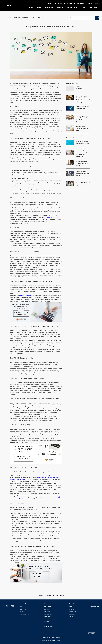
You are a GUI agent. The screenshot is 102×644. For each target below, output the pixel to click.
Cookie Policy (23, 612)
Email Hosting (49, 7)
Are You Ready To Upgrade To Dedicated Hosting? (82, 174)
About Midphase (25, 604)
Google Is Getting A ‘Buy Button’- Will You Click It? (82, 128)
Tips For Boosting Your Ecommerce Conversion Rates (83, 184)
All (4, 18)
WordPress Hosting (71, 7)
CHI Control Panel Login (94, 607)
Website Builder (94, 7)
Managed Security (48, 627)
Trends (41, 18)
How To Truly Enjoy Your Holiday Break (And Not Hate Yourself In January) (83, 98)
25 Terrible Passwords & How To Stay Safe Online (82, 163)
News (10, 18)
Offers (31, 7)
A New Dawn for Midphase (81, 87)
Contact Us (71, 609)
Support (72, 604)
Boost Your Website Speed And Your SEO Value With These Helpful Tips (82, 153)
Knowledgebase (72, 614)
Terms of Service (23, 609)
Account (92, 604)
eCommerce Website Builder (50, 619)
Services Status (72, 612)
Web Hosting (59, 7)
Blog (21, 607)
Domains (39, 7)
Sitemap (71, 617)
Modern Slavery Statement (26, 614)
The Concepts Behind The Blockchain (82, 107)
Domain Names (47, 607)
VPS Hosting (47, 622)
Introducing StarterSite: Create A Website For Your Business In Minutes (83, 118)
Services (47, 604)
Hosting (25, 18)
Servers (83, 7)
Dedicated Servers (48, 624)
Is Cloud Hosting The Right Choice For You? (83, 142)
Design (33, 18)
